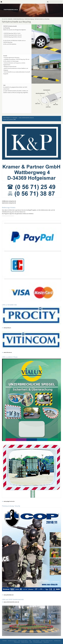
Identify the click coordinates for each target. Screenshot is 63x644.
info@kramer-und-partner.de (9, 201)
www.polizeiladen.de (9, 595)
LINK (15, 119)
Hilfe (30, 641)
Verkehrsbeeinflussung (18, 19)
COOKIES (5, 641)
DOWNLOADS (57, 641)
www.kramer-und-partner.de (9, 203)
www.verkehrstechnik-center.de (11, 602)
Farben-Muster (36, 641)
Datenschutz (17, 642)
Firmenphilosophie (38, 642)
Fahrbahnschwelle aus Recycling (42, 19)
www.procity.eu (7, 328)
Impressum (46, 642)
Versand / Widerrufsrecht (47, 641)
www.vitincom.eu (8, 352)
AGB (31, 642)
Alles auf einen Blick (23, 641)
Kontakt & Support (12, 641)
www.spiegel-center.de (9, 501)
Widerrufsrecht (25, 642)
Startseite (10, 19)
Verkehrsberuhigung (29, 19)
